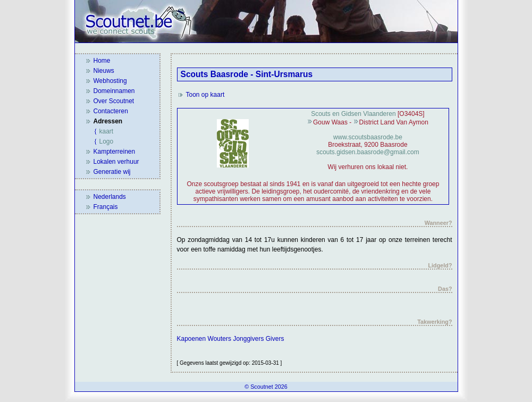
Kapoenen (192, 339)
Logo (107, 141)
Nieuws (104, 71)
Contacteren (111, 111)
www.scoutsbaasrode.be (368, 137)
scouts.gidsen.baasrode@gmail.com (368, 152)
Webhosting (110, 81)
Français (106, 207)
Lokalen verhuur (116, 162)
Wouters (219, 339)
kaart (107, 131)
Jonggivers (248, 339)
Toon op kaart (205, 95)
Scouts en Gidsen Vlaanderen (353, 114)
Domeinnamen (114, 91)
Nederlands (110, 197)
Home (102, 61)
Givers (275, 339)
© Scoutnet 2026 (266, 387)
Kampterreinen (115, 152)
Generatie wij (112, 172)
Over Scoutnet (114, 101)
